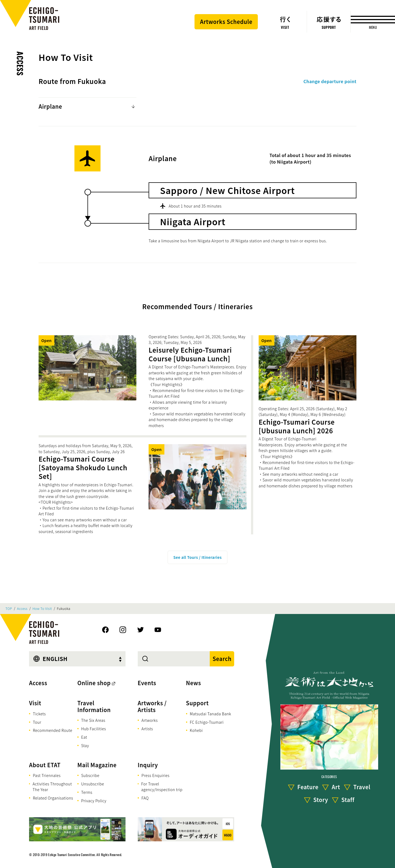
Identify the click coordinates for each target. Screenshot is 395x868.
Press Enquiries (156, 775)
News (194, 683)
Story (321, 800)
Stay (85, 745)
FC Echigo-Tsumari (207, 722)
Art (336, 787)
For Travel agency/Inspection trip (162, 787)
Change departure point (330, 81)
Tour (37, 722)
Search (222, 659)
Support (197, 703)
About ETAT (45, 765)
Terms (87, 792)
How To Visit (42, 609)
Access (20, 64)
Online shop (94, 683)
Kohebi (196, 730)
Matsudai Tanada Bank (211, 714)
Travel (362, 787)
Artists (147, 729)
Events (147, 683)
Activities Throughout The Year (52, 787)
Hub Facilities (94, 729)
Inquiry (148, 765)
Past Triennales (47, 775)
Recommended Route (53, 730)
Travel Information (94, 706)
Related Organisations (53, 798)
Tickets (39, 714)
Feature (308, 787)
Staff (348, 800)
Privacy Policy (94, 801)
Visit (35, 703)
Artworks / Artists (152, 706)
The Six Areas (93, 720)
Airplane (50, 106)
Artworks (150, 720)
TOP (9, 609)
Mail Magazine (97, 765)
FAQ (145, 798)
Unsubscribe (93, 784)
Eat (84, 737)
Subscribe (90, 775)
